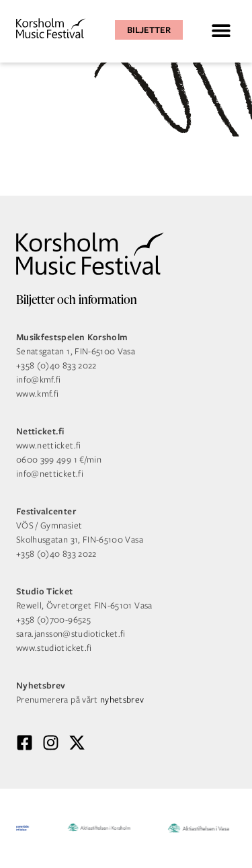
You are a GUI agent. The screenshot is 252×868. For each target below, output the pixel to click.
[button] (221, 30)
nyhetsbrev (122, 700)
